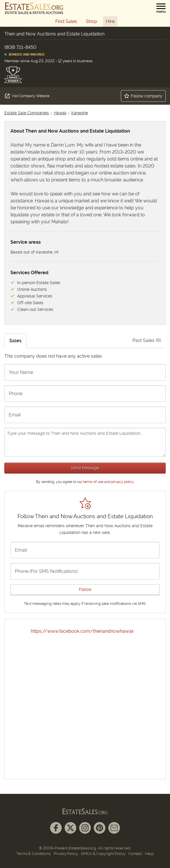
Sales (15, 341)
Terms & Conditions (33, 854)
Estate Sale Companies (27, 113)
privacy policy (122, 482)
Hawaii (60, 113)
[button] (161, 8)
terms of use (93, 482)
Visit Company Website (27, 96)
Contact (135, 854)
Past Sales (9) (147, 340)
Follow (85, 589)
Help (149, 854)
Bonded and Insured (24, 55)
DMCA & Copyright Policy (103, 854)
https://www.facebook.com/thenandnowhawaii (82, 631)
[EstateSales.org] (34, 8)
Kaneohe (80, 113)
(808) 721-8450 (20, 47)
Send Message (85, 468)
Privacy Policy (66, 854)
